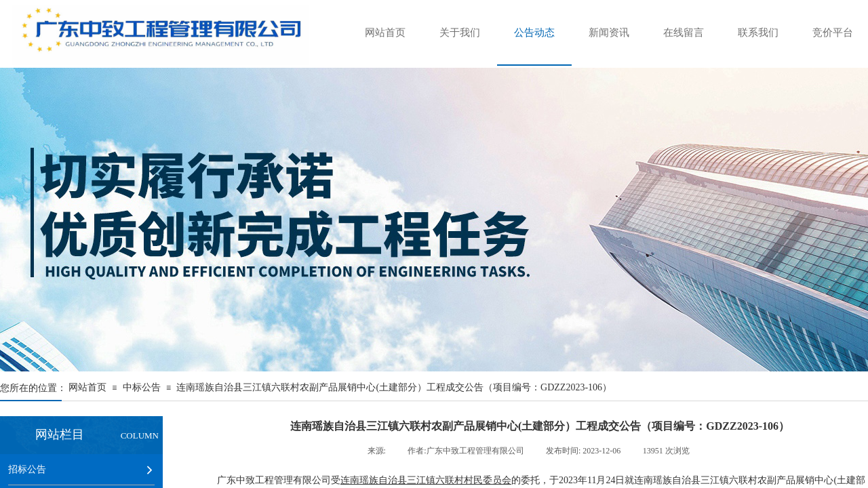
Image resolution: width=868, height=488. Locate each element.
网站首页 (385, 33)
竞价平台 (833, 33)
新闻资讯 (609, 33)
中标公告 (142, 387)
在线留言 (684, 33)
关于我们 (460, 33)
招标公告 (27, 469)
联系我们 (758, 33)
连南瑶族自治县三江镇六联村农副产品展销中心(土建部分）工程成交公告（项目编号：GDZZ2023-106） (394, 387)
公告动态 (534, 33)
